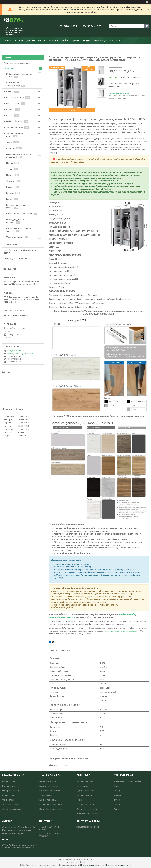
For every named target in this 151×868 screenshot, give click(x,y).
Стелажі (10, 181)
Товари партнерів (15, 237)
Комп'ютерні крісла (49, 786)
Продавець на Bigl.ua (75, 862)
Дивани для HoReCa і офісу (16, 135)
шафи (122, 614)
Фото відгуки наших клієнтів (17, 258)
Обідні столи (8, 800)
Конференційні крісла (50, 791)
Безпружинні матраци (87, 809)
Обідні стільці (9, 781)
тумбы (71, 617)
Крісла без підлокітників (51, 809)
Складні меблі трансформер (13, 84)
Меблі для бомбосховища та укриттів (20, 230)
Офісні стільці (13, 103)
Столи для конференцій (51, 804)
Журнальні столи (10, 804)
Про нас (76, 41)
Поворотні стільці (11, 791)
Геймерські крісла (48, 781)
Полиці (10, 163)
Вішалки (10, 187)
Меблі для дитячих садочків (15, 221)
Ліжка (9, 142)
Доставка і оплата (36, 41)
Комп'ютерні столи (49, 800)
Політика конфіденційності (119, 865)
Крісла (9, 91)
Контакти (115, 41)
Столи (9, 115)
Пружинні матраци (86, 804)
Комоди (10, 193)
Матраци (11, 148)
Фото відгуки (101, 41)
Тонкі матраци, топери (88, 814)
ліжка (52, 617)
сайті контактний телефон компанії (121, 631)
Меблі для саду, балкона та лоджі (19, 75)
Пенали (10, 175)
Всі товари (9, 69)
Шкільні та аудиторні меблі (19, 214)
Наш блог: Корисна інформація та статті (20, 252)
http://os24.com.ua (16, 351)
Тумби (9, 169)
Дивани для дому (15, 127)
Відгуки (87, 41)
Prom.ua (91, 859)
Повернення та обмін (58, 41)
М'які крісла (82, 786)
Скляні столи (8, 795)
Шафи (9, 199)
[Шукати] (147, 26)
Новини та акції (11, 245)
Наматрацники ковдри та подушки (18, 155)
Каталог (19, 41)
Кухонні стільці (9, 786)
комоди (131, 614)
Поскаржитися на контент (93, 865)
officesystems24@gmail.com (20, 354)
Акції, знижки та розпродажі (18, 63)
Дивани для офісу (85, 795)
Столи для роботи (15, 97)
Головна (8, 41)
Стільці (10, 109)
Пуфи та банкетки (85, 791)
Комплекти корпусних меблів (17, 206)
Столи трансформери (13, 809)
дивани (61, 617)
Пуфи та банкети (14, 121)
